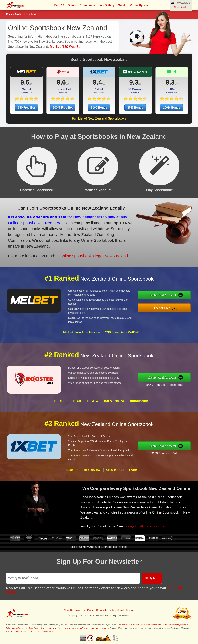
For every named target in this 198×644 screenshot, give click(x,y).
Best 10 (59, 5)
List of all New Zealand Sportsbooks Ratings (99, 547)
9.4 (97, 82)
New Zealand (17, 14)
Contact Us (80, 610)
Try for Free (180, 305)
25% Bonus (135, 108)
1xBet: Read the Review (83, 487)
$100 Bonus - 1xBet (182, 450)
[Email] (73, 578)
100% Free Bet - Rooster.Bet (182, 382)
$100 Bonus (99, 108)
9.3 (134, 82)
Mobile (122, 5)
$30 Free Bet (26, 108)
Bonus (72, 5)
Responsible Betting (106, 610)
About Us (68, 610)
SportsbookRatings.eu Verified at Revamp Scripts (32, 631)
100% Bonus (172, 108)
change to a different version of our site (161, 518)
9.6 (25, 82)
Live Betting (106, 5)
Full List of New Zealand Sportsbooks (99, 118)
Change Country (181, 7)
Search (121, 610)
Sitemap (130, 610)
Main (34, 14)
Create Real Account (180, 298)
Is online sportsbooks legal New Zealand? (67, 247)
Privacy (91, 610)
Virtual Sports (139, 5)
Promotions (87, 5)
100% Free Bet (63, 108)
